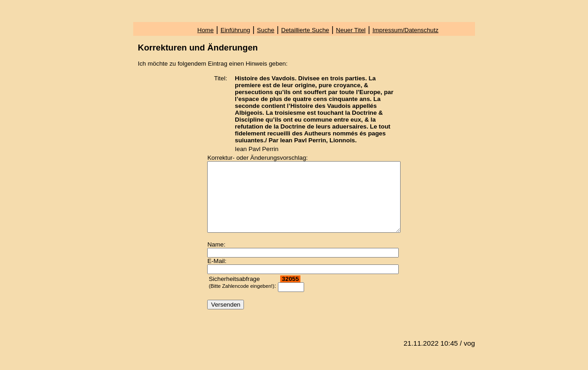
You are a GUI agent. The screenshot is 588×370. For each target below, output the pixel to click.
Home (206, 30)
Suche (266, 30)
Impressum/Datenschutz (406, 30)
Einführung (235, 30)
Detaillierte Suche (305, 30)
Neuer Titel (351, 30)
